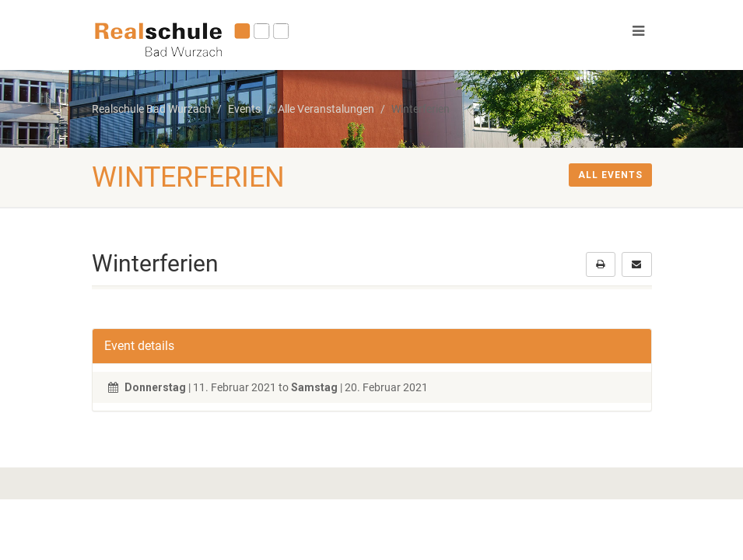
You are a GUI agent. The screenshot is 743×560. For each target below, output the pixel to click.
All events (610, 175)
